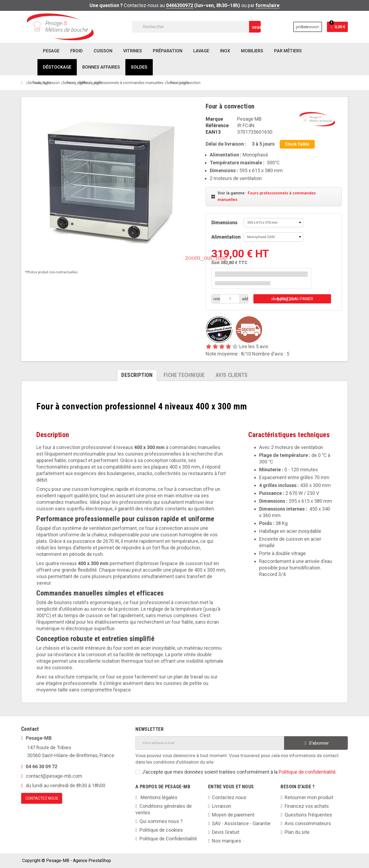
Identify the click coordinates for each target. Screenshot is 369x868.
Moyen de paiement (233, 815)
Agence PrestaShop (92, 861)
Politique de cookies (161, 830)
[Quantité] (230, 299)
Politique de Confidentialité (168, 839)
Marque (214, 119)
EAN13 (213, 132)
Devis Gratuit (226, 832)
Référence (217, 125)
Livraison (222, 806)
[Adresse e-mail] (210, 743)
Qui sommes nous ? (161, 821)
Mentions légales (158, 797)
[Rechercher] (196, 27)
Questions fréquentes (308, 815)
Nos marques (227, 841)
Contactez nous (229, 797)
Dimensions (224, 222)
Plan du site (297, 832)
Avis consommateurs (308, 823)
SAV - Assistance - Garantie (241, 823)
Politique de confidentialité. (308, 772)
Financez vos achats (307, 806)
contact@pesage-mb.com (54, 776)
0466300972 (180, 5)
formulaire (268, 5)
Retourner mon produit (309, 797)
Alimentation (226, 237)
